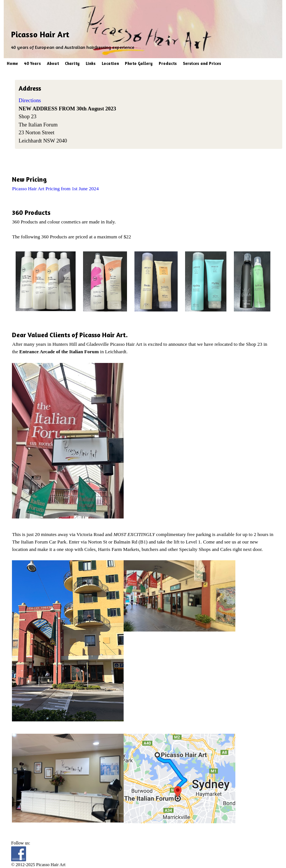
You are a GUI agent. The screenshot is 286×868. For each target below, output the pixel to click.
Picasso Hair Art (40, 34)
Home (12, 63)
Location (110, 63)
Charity (72, 63)
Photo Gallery (139, 63)
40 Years (32, 63)
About (53, 63)
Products (168, 63)
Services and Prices (202, 63)
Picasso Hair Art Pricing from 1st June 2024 (55, 189)
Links (91, 63)
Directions (30, 100)
